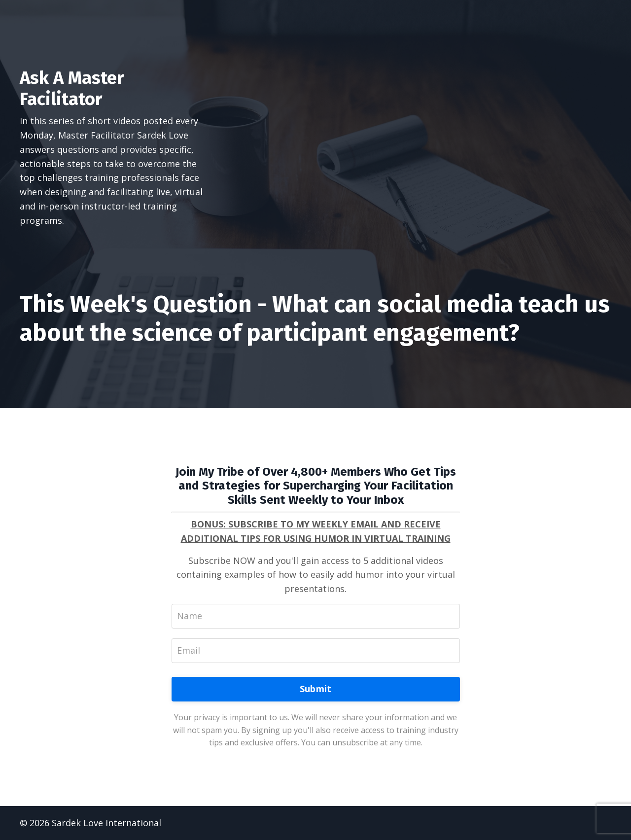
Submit (316, 689)
